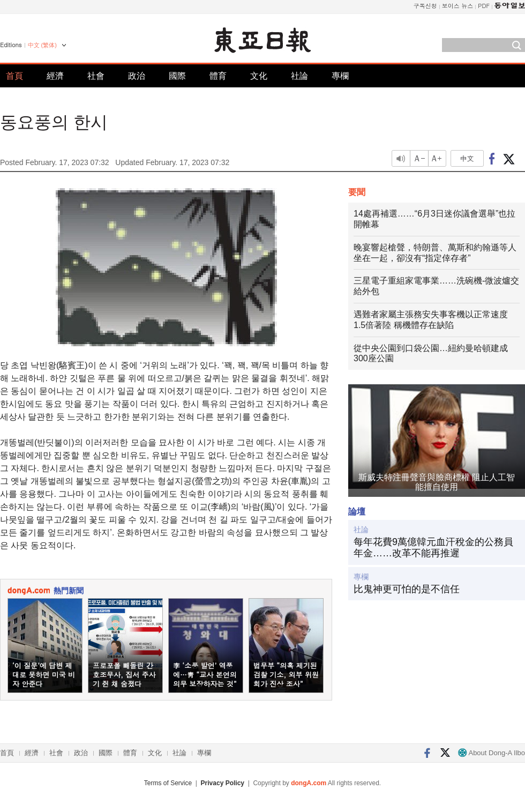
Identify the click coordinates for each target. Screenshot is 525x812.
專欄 (340, 76)
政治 (137, 76)
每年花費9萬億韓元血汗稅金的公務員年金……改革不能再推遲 (433, 548)
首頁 (14, 76)
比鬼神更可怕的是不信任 (407, 589)
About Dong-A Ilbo (492, 753)
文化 (259, 76)
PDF (484, 6)
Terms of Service (168, 783)
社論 (299, 76)
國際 (177, 76)
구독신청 (425, 6)
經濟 (55, 76)
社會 (96, 76)
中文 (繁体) (42, 45)
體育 (218, 76)
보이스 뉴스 (458, 6)
